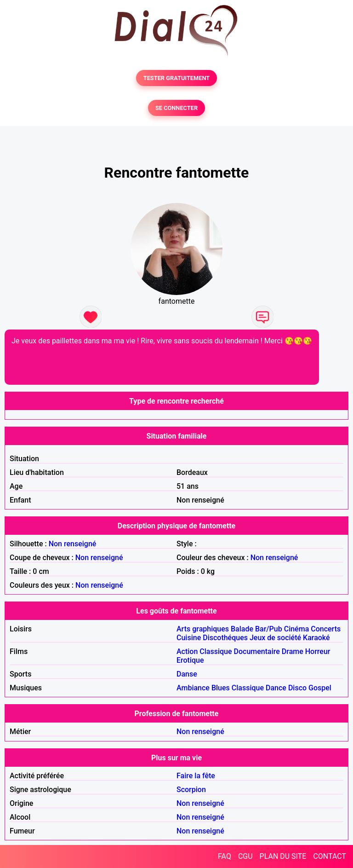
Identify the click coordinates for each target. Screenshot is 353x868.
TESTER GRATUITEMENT (177, 78)
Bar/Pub (269, 629)
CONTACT (330, 856)
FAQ (225, 856)
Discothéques (225, 638)
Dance (276, 688)
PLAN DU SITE (283, 856)
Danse (187, 674)
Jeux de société (275, 638)
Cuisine (189, 638)
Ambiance (193, 688)
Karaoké (316, 638)
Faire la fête (196, 776)
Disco (297, 688)
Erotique (190, 660)
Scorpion (191, 790)
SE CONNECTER (176, 108)
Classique (216, 651)
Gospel (320, 688)
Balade (242, 629)
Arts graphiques (203, 629)
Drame (293, 651)
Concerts (326, 629)
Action (187, 651)
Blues (221, 688)
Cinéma (297, 629)
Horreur (318, 651)
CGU (245, 856)
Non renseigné (73, 544)
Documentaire (257, 651)
